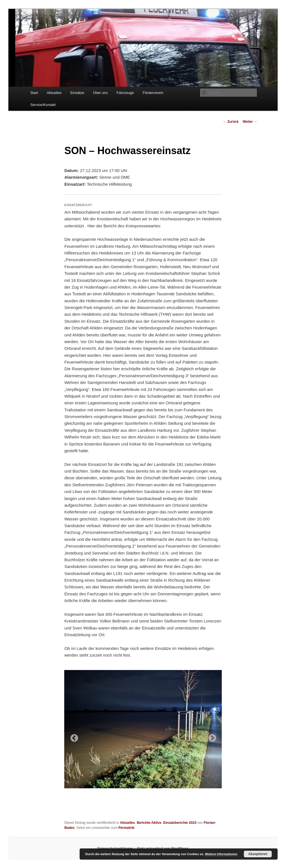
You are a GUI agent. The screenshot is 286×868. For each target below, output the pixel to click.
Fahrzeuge (125, 93)
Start (34, 93)
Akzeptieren (258, 854)
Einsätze (77, 93)
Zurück (231, 122)
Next (211, 737)
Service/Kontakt (43, 105)
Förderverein (153, 93)
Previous (73, 737)
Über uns (100, 93)
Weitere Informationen (221, 854)
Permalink (126, 828)
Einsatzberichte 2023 (180, 823)
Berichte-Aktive (149, 823)
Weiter (250, 122)
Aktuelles (54, 93)
